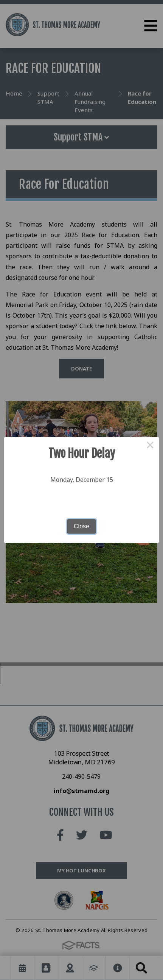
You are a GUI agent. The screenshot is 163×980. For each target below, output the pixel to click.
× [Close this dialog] (150, 446)
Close (81, 526)
